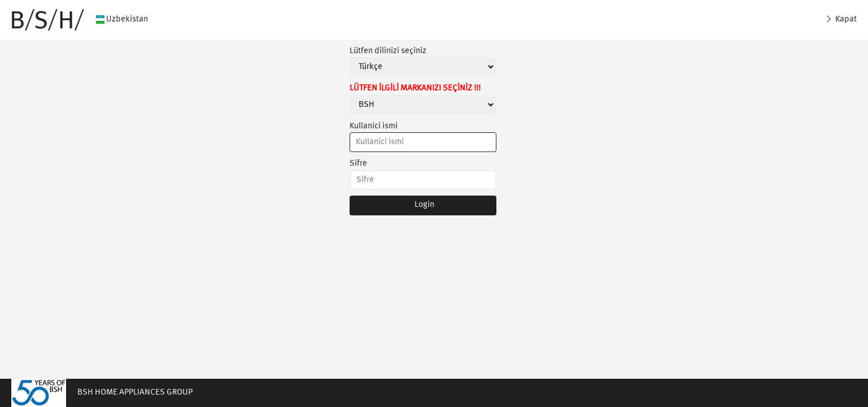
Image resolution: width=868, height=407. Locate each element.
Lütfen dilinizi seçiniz (388, 51)
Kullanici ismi (374, 126)
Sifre (358, 164)
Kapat (845, 20)
